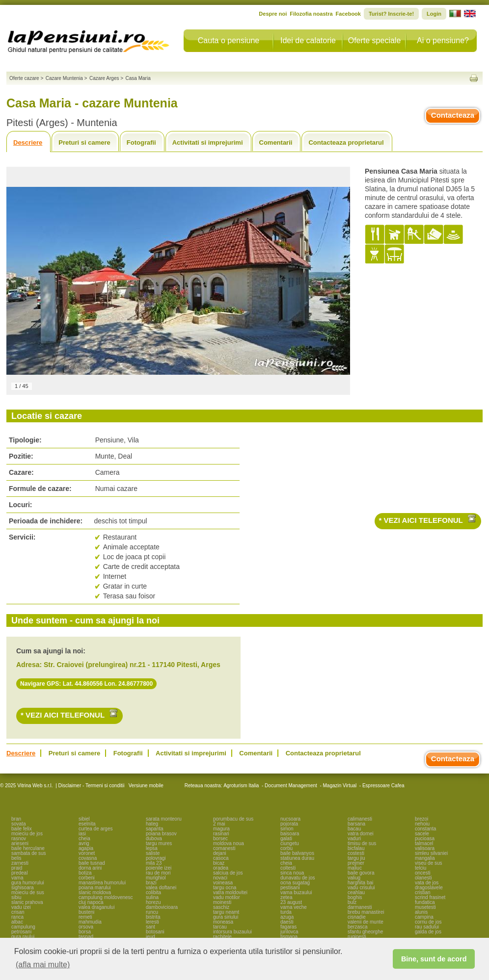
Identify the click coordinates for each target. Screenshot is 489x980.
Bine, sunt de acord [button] (434, 959)
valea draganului (96, 907)
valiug (354, 878)
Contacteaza (453, 115)
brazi (151, 883)
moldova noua (229, 843)
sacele (422, 834)
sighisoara (23, 888)
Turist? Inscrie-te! (391, 14)
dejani (220, 853)
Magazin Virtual (340, 786)
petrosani (21, 932)
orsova (86, 927)
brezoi (421, 819)
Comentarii (276, 142)
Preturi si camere (84, 142)
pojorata (289, 824)
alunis (421, 912)
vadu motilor (226, 897)
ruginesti (357, 937)
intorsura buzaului (232, 932)
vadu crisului (361, 888)
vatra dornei (361, 834)
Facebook (348, 14)
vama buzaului (296, 892)
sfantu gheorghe (365, 932)
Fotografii (141, 142)
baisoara (290, 834)
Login (434, 14)
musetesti (425, 907)
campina (424, 917)
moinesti (222, 902)
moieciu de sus (28, 892)
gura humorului (28, 883)
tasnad (86, 937)
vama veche (294, 907)
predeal (19, 873)
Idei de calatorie (308, 40)
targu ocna (225, 888)
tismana (289, 937)
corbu (286, 848)
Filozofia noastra (311, 14)
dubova (154, 838)
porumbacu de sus (233, 819)
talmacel (424, 843)
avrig (84, 843)
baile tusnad (92, 863)
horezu (153, 902)
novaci (220, 878)
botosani (155, 932)
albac (17, 922)
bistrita (153, 917)
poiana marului (95, 888)
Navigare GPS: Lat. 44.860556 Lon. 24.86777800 (86, 684)
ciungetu (290, 843)
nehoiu (422, 824)
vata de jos (427, 883)
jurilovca (289, 932)
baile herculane (28, 848)
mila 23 (154, 863)
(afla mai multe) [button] (43, 965)
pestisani (290, 888)
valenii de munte (366, 922)
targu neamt (226, 912)
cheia (84, 838)
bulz (352, 902)
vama (17, 878)
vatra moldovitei (230, 892)
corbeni (87, 878)
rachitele (222, 937)
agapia (86, 848)
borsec (220, 838)
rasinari (221, 834)
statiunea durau (297, 858)
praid (17, 868)
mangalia (425, 858)
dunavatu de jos (298, 878)
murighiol (156, 878)
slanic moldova (95, 892)
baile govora (361, 873)
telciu (421, 868)
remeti (85, 917)
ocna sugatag (295, 883)
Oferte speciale (375, 40)
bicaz (219, 863)
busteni (86, 912)
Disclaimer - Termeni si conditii (92, 786)
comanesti (224, 848)
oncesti (423, 873)
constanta (425, 829)
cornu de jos (428, 922)
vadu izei (21, 907)
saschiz (221, 907)
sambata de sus (29, 853)
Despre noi (273, 14)
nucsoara (290, 819)
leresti (152, 922)
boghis (355, 897)
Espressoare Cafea (383, 786)
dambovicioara (162, 907)
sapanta (155, 829)
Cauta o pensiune (229, 40)
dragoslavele (429, 888)
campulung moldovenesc (106, 897)
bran (16, 819)
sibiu (16, 897)
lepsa (152, 848)
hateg (152, 824)
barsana (356, 824)
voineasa (223, 883)
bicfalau (356, 848)
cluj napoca (91, 902)
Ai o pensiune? (443, 40)
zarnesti (20, 863)
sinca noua (292, 873)
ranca (17, 917)
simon (287, 829)
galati (286, 838)
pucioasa (425, 838)
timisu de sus (362, 843)
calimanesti (360, 819)
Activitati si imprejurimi (208, 142)
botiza (85, 873)
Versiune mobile (145, 786)
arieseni (20, 843)
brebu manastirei (366, 912)
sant (150, 927)
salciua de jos (228, 873)
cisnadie (357, 917)
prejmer (356, 863)
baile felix (22, 829)
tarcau (220, 927)
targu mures (159, 843)
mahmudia (90, 922)
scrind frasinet (430, 897)
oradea (221, 868)
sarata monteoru (164, 819)
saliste (153, 853)
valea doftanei (161, 888)
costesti (356, 853)
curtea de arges (96, 829)
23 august (291, 902)
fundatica (425, 902)
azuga (287, 917)
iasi (82, 834)
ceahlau (356, 892)
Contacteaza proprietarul (346, 142)
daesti (287, 922)
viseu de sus (429, 863)
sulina (152, 897)
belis (16, 858)
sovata (18, 824)
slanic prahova (27, 902)
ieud (150, 937)
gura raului (23, 937)
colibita (153, 892)
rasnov (19, 838)
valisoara (425, 848)
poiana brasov (161, 834)
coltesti (288, 868)
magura (221, 829)
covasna (88, 858)
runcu (152, 912)
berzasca (358, 927)
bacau (354, 829)
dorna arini (90, 868)
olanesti (423, 878)
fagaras (288, 927)
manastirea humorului (102, 883)
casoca (221, 858)
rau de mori (158, 873)
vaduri (354, 838)
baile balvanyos (297, 853)
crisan (18, 912)
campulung (23, 927)
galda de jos (428, 932)
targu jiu (356, 858)
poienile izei (159, 868)
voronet (87, 853)
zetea (286, 897)
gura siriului (226, 917)
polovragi (156, 858)
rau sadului (427, 927)
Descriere (28, 142)
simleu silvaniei (431, 853)
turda (286, 912)
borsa (85, 932)
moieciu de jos (27, 834)
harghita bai (360, 883)
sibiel (84, 819)
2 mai (219, 824)
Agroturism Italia (241, 786)
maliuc (355, 868)
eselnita (87, 824)
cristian (423, 892)
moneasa (223, 922)
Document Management (291, 786)
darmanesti (360, 907)
